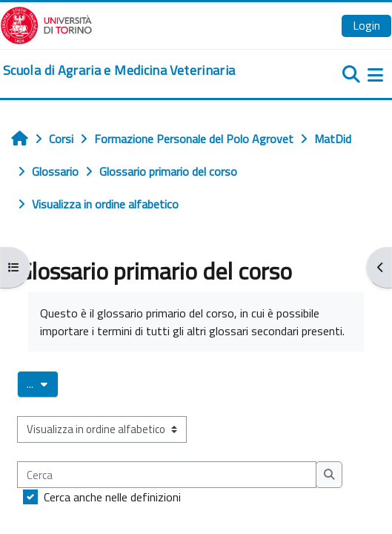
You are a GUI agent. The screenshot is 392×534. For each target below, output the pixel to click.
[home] (119, 70)
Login (366, 25)
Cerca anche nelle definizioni (112, 497)
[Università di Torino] (46, 24)
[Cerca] (167, 475)
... (43, 383)
